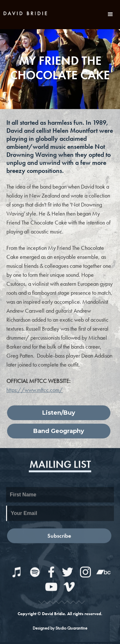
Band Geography (59, 431)
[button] (110, 14)
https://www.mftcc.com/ (35, 390)
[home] (26, 13)
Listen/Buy (59, 413)
